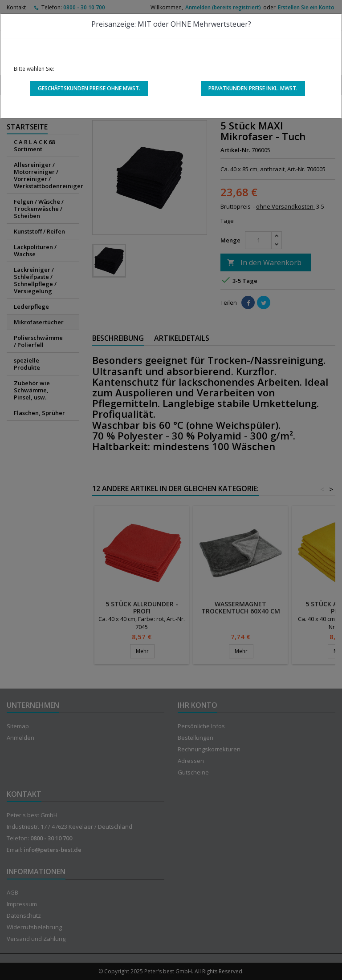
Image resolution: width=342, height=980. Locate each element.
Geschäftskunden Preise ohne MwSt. (89, 88)
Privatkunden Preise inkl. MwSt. (253, 88)
